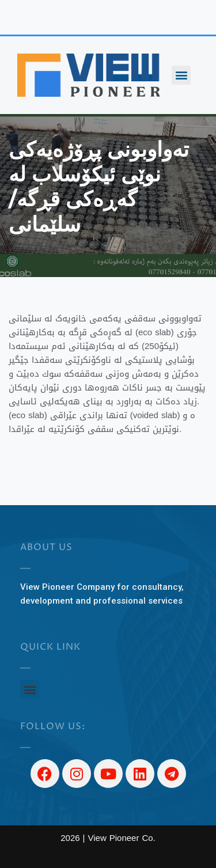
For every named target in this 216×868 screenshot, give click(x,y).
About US (46, 547)
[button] (181, 75)
